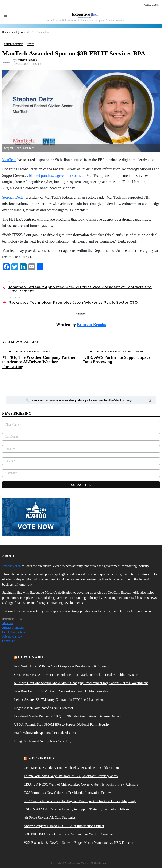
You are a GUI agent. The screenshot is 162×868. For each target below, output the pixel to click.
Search (150, 401)
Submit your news (13, 637)
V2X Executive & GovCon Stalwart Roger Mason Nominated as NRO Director (79, 843)
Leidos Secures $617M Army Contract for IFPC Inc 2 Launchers (59, 700)
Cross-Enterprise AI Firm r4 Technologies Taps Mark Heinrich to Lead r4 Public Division (76, 675)
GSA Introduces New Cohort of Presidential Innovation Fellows (68, 793)
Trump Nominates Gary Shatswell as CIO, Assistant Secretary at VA (71, 776)
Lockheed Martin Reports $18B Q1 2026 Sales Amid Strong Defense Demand (68, 716)
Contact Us (9, 641)
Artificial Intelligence (21, 352)
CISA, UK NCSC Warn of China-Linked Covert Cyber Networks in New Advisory (81, 784)
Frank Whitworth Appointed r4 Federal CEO (45, 733)
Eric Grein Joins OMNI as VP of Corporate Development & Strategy (62, 666)
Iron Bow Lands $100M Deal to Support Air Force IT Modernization (62, 691)
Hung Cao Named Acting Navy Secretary (43, 741)
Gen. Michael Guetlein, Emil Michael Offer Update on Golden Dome (72, 768)
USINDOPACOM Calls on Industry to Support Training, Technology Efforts (77, 809)
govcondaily (41, 758)
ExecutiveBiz (11, 566)
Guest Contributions (14, 632)
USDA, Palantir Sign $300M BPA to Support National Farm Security (62, 725)
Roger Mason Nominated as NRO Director (44, 708)
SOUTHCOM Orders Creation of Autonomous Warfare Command (70, 834)
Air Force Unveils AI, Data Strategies (50, 818)
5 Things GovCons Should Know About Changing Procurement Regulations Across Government (81, 683)
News (46, 352)
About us (7, 623)
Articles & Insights (13, 628)
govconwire (31, 657)
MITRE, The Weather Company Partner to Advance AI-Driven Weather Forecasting (39, 362)
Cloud (128, 352)
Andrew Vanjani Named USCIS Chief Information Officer (64, 826)
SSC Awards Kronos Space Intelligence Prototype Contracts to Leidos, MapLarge (80, 801)
